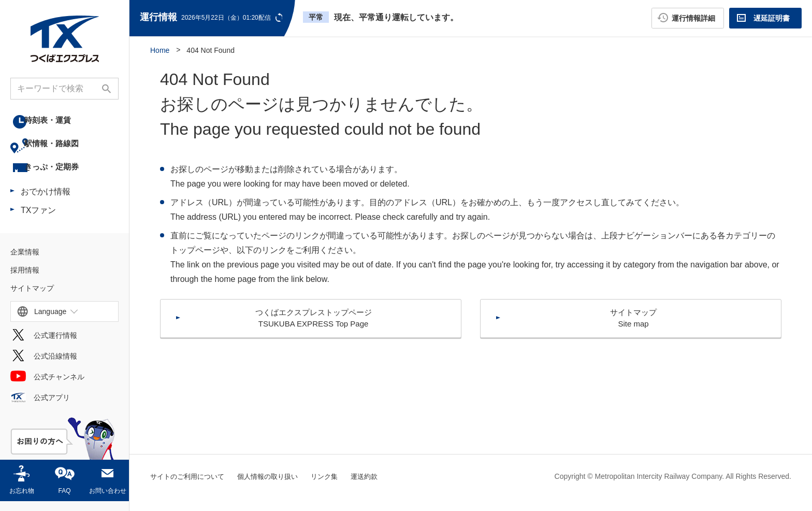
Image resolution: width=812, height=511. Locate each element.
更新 (280, 17)
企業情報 (25, 262)
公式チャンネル (59, 387)
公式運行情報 (55, 345)
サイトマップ (32, 298)
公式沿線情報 (55, 366)
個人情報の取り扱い (275, 476)
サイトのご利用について (190, 476)
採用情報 (25, 280)
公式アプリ (52, 407)
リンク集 (336, 476)
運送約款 (378, 476)
